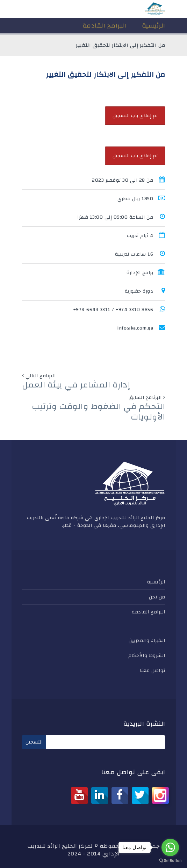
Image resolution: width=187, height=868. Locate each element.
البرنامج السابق (145, 398)
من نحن (157, 597)
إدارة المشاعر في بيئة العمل (76, 385)
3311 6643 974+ (92, 310)
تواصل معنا (153, 671)
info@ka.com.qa (135, 328)
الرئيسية (156, 582)
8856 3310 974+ (134, 310)
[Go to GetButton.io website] (170, 861)
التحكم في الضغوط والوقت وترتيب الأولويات (99, 412)
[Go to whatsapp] (170, 847)
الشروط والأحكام (147, 656)
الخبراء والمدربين (147, 641)
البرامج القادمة (149, 612)
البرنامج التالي (41, 376)
